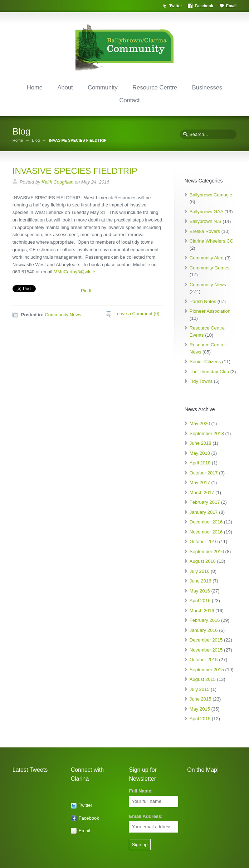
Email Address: (146, 816)
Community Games (209, 268)
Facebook (204, 6)
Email (231, 6)
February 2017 (205, 502)
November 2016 (206, 532)
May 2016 (200, 591)
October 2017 (204, 473)
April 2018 (200, 463)
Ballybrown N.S (206, 221)
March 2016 (202, 611)
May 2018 (200, 453)
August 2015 (203, 679)
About (65, 87)
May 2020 (200, 423)
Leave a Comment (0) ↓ (139, 314)
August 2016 (203, 561)
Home (35, 87)
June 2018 (201, 443)
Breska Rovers (205, 231)
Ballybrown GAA (206, 212)
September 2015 (207, 670)
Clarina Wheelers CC (211, 241)
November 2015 (206, 650)
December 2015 (206, 640)
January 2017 (204, 512)
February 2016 (205, 620)
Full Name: (141, 791)
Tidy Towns (201, 381)
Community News (63, 315)
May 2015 (200, 709)
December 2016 (206, 522)
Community (102, 87)
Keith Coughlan (57, 182)
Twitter (175, 6)
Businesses (207, 87)
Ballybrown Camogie (211, 195)
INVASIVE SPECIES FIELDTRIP (75, 171)
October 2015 (204, 660)
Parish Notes (203, 301)
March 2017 (202, 492)
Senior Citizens (205, 362)
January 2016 (204, 630)
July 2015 (200, 689)
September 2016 (207, 552)
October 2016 (204, 542)
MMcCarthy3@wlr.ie (75, 272)
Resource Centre (155, 87)
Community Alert (207, 258)
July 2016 (200, 571)
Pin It (86, 291)
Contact (130, 100)
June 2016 (201, 581)
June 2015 (201, 699)
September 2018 (207, 433)
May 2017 (200, 482)
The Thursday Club (209, 372)
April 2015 (200, 719)
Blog (36, 140)
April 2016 (200, 601)
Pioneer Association (210, 311)
